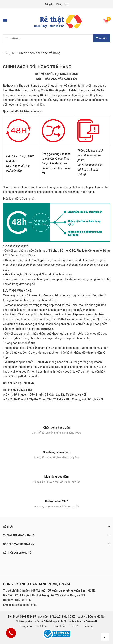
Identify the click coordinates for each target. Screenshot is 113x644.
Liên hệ (88, 626)
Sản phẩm (59, 626)
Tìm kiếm (102, 38)
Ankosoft (91, 621)
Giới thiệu (42, 626)
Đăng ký (49, 4)
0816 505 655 (22, 600)
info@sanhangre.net (24, 605)
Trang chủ (26, 626)
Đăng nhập (62, 4)
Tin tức (75, 626)
